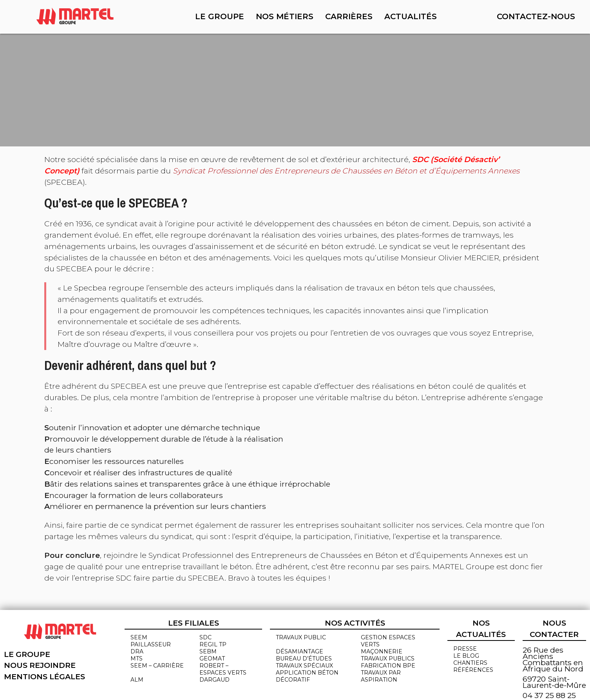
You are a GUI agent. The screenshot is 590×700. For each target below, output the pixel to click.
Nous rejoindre (40, 665)
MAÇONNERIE (382, 651)
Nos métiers (285, 16)
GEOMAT (212, 659)
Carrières (349, 16)
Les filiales (194, 623)
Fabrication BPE (388, 666)
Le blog (466, 656)
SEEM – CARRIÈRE (157, 666)
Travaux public (301, 637)
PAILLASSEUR (151, 644)
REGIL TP (213, 644)
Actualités (411, 16)
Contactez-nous (536, 16)
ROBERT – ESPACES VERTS (223, 669)
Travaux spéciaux (304, 666)
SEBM (208, 651)
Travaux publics (388, 659)
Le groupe (220, 16)
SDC (205, 637)
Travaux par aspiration (381, 676)
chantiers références (473, 666)
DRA (137, 651)
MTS (137, 659)
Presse (465, 649)
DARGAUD (214, 680)
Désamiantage (300, 651)
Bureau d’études (304, 659)
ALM (137, 680)
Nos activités (355, 623)
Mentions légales (44, 677)
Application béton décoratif (307, 676)
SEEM (139, 637)
